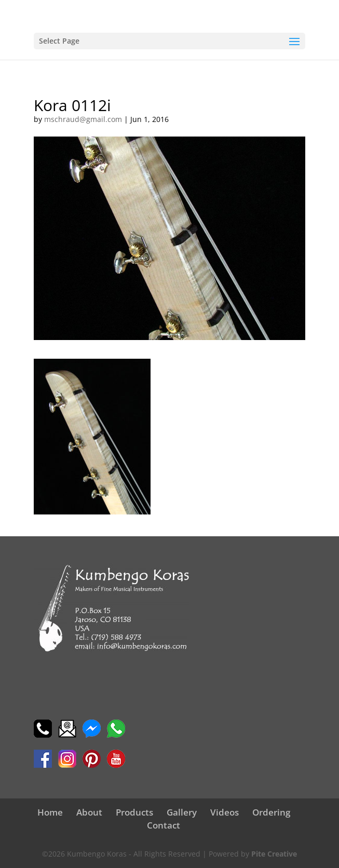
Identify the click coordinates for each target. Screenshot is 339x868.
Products (134, 812)
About (89, 812)
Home (50, 812)
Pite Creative (274, 854)
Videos (225, 812)
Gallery (182, 812)
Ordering (271, 812)
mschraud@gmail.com (83, 119)
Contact (164, 825)
